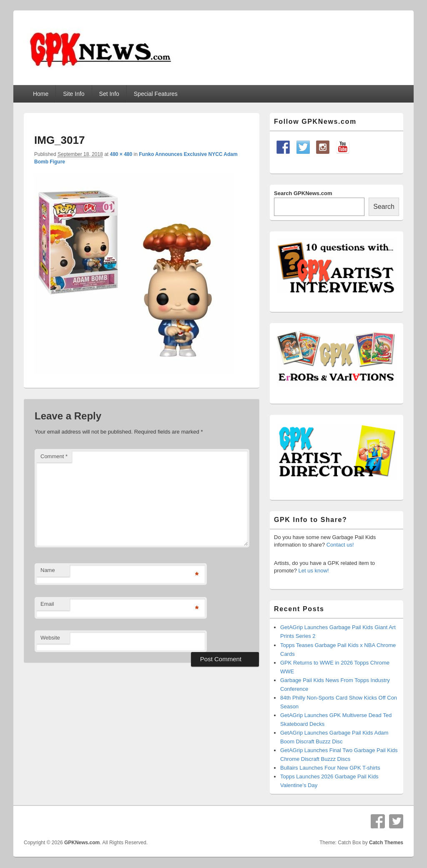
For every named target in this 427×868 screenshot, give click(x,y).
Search (384, 207)
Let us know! (314, 571)
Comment (54, 456)
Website (50, 638)
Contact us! (340, 545)
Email (47, 604)
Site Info (74, 94)
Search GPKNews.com (303, 193)
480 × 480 (121, 154)
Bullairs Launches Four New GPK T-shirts (330, 768)
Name (48, 570)
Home (41, 94)
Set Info (109, 94)
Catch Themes (386, 843)
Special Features (156, 94)
